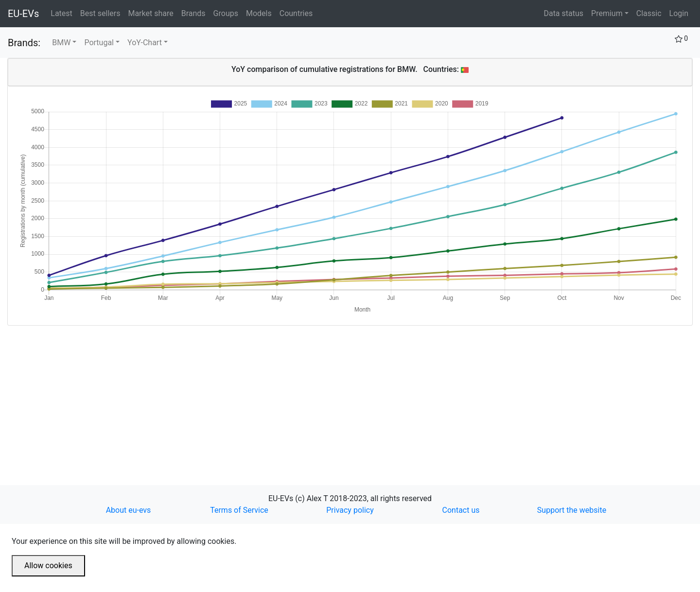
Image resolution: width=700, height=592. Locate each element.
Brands (195, 13)
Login (679, 13)
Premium (607, 13)
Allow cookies (48, 566)
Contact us (461, 510)
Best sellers (102, 13)
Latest (63, 13)
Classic (649, 13)
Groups (228, 13)
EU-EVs (23, 14)
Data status (563, 13)
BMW (61, 43)
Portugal (99, 43)
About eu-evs (129, 510)
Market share (152, 13)
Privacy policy (350, 510)
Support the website (572, 510)
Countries (296, 13)
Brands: (24, 43)
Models (261, 13)
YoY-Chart (145, 43)
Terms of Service (239, 510)
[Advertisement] (299, 394)
